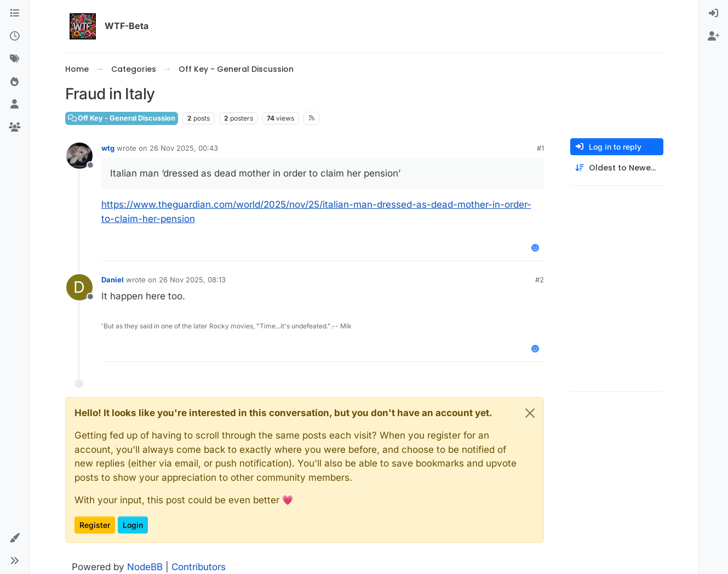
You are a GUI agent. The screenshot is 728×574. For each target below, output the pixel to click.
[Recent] (15, 37)
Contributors (199, 567)
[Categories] (15, 14)
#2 (540, 280)
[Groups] (15, 128)
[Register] (713, 37)
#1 (540, 148)
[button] (15, 538)
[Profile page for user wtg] (79, 156)
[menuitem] (713, 14)
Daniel (113, 280)
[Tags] (15, 59)
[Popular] (15, 82)
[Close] (530, 413)
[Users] (15, 105)
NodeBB (145, 567)
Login (133, 525)
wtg (108, 148)
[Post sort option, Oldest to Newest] (617, 168)
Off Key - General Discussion (122, 118)
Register (95, 525)
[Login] (713, 14)
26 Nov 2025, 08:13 (192, 280)
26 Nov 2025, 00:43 (184, 148)
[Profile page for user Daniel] (79, 287)
